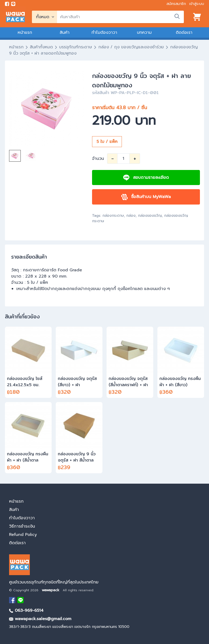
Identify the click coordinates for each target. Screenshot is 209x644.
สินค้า (65, 32)
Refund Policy (23, 535)
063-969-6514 (26, 610)
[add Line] (20, 600)
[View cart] (197, 17)
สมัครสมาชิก (176, 4)
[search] (120, 17)
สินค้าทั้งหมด (41, 47)
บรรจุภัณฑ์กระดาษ (76, 47)
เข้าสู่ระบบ (197, 4)
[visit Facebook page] (7, 4)
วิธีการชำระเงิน (22, 526)
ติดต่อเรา (184, 32)
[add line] (13, 4)
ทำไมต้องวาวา (104, 32)
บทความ (144, 32)
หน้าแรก (25, 32)
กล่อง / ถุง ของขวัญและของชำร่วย (131, 47)
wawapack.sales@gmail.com (40, 619)
